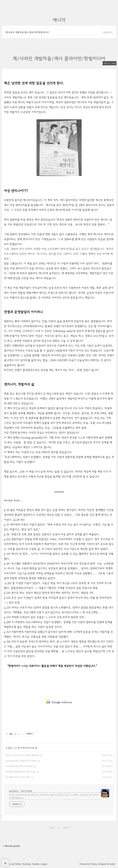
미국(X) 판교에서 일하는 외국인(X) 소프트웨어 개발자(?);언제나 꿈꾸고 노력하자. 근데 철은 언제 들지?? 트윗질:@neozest (54, 796)
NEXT (66, 828)
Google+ (44, 864)
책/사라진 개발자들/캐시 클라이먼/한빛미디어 (27, 32)
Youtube (36, 864)
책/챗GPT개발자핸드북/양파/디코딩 (21, 772)
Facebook (27, 864)
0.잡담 (9, 748)
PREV (52, 828)
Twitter (18, 864)
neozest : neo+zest (21, 791)
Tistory (94, 864)
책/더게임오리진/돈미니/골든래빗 (19, 766)
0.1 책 (17, 748)
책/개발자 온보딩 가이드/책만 (18, 777)
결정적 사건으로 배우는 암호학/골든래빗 (22, 755)
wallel (113, 864)
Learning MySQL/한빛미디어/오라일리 (21, 761)
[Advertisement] (59, 702)
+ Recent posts (11, 846)
